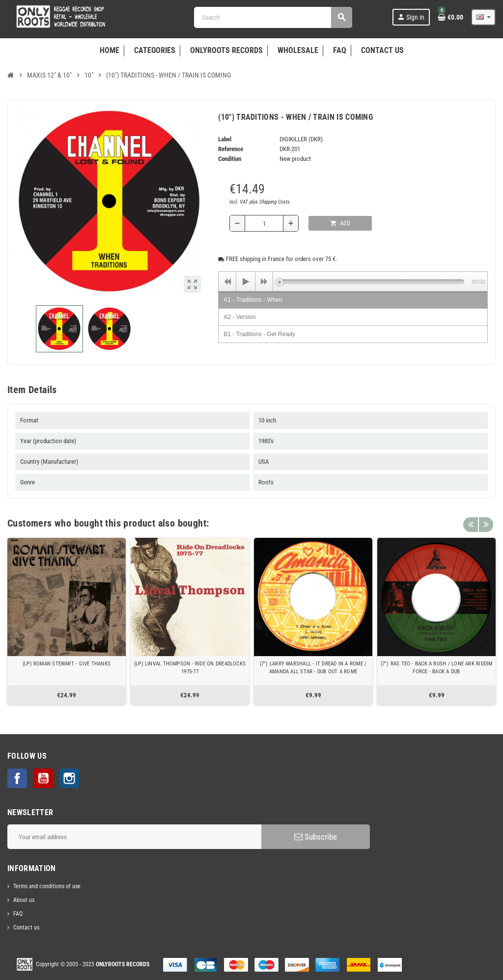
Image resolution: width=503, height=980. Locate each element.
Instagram (69, 778)
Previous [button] (471, 521)
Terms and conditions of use (47, 886)
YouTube (43, 778)
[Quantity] (264, 223)
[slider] (372, 282)
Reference (231, 149)
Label (225, 139)
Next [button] (486, 521)
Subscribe (316, 837)
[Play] (246, 282)
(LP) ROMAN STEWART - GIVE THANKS (67, 664)
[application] (353, 281)
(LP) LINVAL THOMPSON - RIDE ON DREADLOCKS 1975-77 (190, 668)
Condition (230, 159)
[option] (67, 621)
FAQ (18, 914)
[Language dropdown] (483, 17)
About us (24, 900)
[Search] (273, 17)
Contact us (26, 927)
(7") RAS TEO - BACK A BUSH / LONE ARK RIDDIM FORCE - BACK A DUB (437, 668)
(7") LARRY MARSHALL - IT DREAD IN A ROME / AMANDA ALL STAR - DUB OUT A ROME (313, 668)
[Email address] (134, 837)
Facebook (17, 778)
